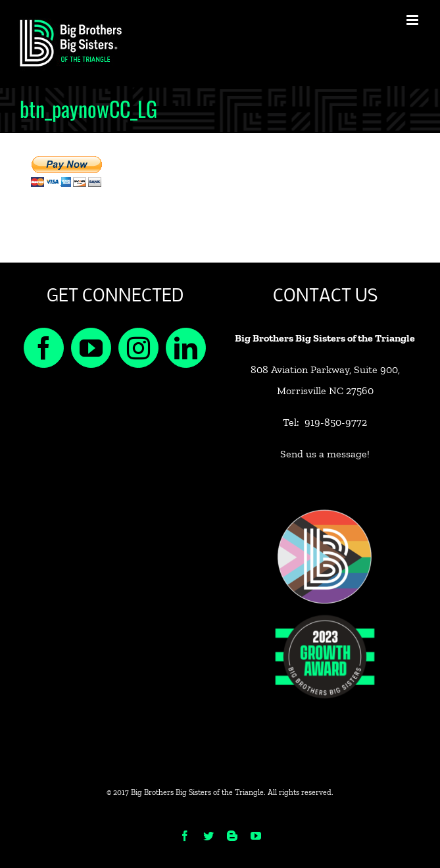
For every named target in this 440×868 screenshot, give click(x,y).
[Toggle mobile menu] (413, 20)
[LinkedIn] (186, 348)
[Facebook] (44, 348)
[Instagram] (138, 348)
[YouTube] (91, 348)
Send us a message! (325, 454)
